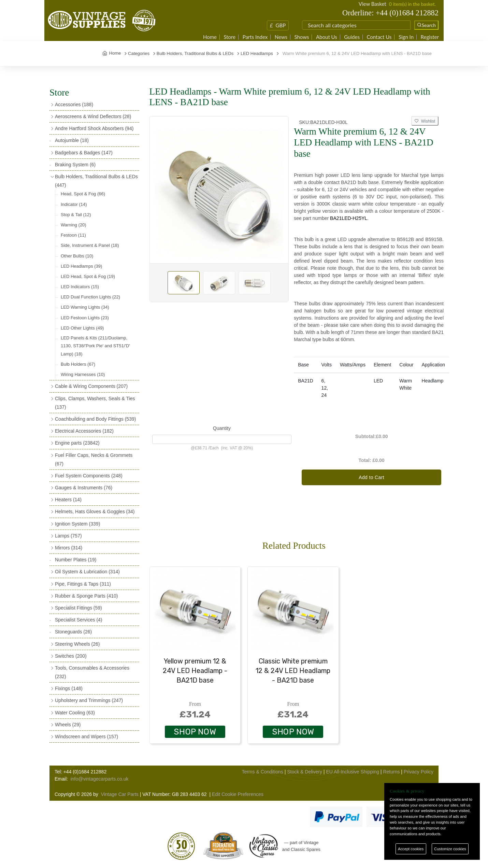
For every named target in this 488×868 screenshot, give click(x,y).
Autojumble (72, 140)
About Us (327, 37)
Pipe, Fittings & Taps (83, 584)
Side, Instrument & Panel (90, 245)
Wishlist (425, 121)
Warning (74, 225)
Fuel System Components (89, 476)
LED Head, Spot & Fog (88, 276)
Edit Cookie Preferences (238, 794)
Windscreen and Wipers (87, 737)
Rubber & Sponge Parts (86, 596)
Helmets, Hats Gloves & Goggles (95, 512)
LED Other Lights (82, 328)
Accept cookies (411, 849)
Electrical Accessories (84, 431)
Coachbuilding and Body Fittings (95, 419)
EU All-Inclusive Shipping (353, 772)
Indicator (74, 204)
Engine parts (77, 443)
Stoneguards (73, 632)
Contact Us (379, 37)
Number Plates (76, 560)
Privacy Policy (419, 772)
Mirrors (69, 548)
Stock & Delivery (305, 772)
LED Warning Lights (85, 307)
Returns (391, 772)
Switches (71, 656)
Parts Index (255, 37)
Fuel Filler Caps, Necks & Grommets (94, 459)
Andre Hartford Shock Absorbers (94, 128)
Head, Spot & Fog (83, 194)
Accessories (74, 104)
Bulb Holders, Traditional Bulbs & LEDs (96, 181)
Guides (352, 37)
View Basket (372, 4)
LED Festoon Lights (85, 318)
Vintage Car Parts (120, 794)
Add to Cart (371, 477)
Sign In (406, 37)
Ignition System (77, 524)
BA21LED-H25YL (349, 218)
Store (229, 37)
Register (430, 37)
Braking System (75, 165)
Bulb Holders (78, 364)
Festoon (73, 235)
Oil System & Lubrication (87, 572)
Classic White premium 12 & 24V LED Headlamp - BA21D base (293, 671)
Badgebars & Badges (84, 153)
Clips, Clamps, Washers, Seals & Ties (95, 403)
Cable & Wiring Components (91, 386)
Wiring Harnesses (83, 374)
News (281, 37)
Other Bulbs (77, 256)
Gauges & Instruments (84, 488)
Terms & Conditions (262, 772)
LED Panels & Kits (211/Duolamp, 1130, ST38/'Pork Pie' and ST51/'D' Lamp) (95, 346)
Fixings (69, 688)
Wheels (68, 725)
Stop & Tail (76, 215)
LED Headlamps (81, 266)
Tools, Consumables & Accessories (92, 672)
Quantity (222, 428)
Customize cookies (450, 849)
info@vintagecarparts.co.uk (100, 779)
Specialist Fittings (78, 608)
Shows (302, 37)
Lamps (68, 536)
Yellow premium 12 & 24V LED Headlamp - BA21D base (195, 671)
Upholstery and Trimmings (89, 700)
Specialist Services (79, 620)
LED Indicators (80, 287)
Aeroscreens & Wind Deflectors (93, 116)
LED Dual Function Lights (90, 297)
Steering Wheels (77, 644)
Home (210, 37)
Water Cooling (75, 713)
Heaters (68, 500)
